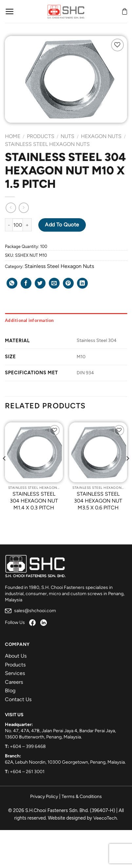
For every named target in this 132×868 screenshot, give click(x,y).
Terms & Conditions (82, 797)
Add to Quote (62, 225)
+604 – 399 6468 (28, 746)
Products (41, 136)
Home (13, 136)
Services (15, 673)
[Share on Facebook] (26, 283)
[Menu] (10, 11)
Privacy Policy (44, 797)
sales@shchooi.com (30, 611)
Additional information (29, 320)
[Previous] (5, 471)
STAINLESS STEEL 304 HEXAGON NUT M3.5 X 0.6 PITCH (98, 501)
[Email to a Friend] (54, 283)
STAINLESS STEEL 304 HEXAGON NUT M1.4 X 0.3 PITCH (34, 501)
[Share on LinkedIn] (82, 283)
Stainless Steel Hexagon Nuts (47, 144)
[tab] (66, 320)
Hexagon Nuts (101, 136)
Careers (14, 682)
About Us (16, 656)
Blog (10, 691)
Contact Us (18, 699)
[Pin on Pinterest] (68, 283)
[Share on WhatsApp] (12, 283)
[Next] (127, 471)
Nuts (67, 136)
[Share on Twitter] (40, 283)
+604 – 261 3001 (27, 772)
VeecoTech (105, 818)
